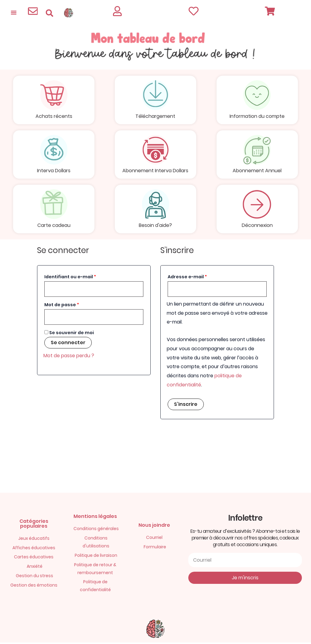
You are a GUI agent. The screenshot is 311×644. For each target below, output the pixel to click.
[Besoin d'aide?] (155, 205)
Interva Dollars (54, 171)
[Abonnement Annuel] (257, 150)
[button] (49, 13)
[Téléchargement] (155, 95)
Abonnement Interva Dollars (155, 171)
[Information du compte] (257, 95)
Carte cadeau (54, 226)
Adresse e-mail (200, 277)
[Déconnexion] (257, 205)
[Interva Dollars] (54, 150)
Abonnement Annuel (257, 171)
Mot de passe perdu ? (69, 357)
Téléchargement (155, 116)
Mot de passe (75, 305)
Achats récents (54, 116)
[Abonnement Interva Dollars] (155, 150)
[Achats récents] (54, 95)
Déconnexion (257, 226)
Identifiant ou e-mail (83, 277)
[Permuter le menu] (14, 12)
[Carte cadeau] (54, 205)
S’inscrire (186, 406)
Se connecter (68, 344)
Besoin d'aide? (155, 226)
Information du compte (257, 116)
